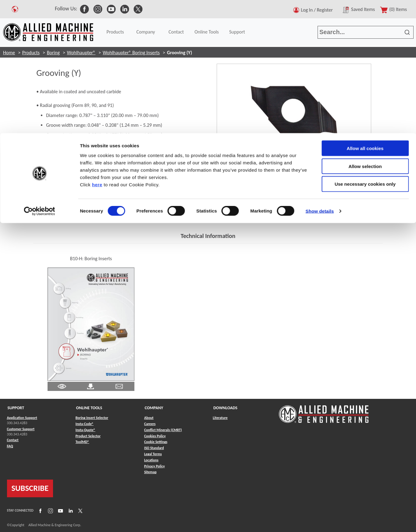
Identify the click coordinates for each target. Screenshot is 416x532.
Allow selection (365, 33)
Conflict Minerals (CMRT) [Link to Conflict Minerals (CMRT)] (163, 430)
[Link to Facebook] (40, 511)
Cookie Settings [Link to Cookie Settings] (156, 442)
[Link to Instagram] (50, 511)
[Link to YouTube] (60, 511)
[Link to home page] (324, 411)
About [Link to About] (149, 418)
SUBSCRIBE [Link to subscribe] (30, 488)
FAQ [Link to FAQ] (10, 446)
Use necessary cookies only (365, 51)
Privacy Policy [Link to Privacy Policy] (155, 466)
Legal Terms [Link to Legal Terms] (153, 454)
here (97, 51)
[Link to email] (119, 386)
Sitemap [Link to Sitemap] (150, 472)
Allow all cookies (365, 15)
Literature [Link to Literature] (220, 418)
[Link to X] (80, 511)
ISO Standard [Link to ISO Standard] (154, 448)
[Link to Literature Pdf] (62, 386)
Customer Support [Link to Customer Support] (21, 429)
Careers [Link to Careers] (150, 424)
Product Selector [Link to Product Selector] (88, 436)
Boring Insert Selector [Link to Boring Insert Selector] (92, 418)
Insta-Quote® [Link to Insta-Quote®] (85, 430)
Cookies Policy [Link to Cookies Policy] (155, 436)
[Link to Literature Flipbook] (91, 324)
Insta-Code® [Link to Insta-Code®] (85, 424)
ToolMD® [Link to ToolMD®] (82, 442)
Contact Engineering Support (68, 215)
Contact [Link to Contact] (13, 440)
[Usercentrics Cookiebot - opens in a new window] (39, 78)
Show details (320, 78)
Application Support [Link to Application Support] (22, 418)
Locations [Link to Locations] (151, 460)
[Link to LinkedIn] (70, 511)
